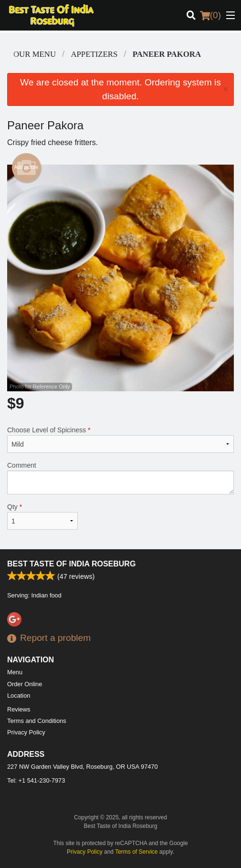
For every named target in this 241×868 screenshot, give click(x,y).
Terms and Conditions (37, 721)
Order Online (25, 684)
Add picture (26, 167)
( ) (210, 15)
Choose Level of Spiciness (120, 439)
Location (19, 695)
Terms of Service (136, 852)
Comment (120, 478)
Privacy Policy (26, 732)
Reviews (19, 709)
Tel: (36, 780)
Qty (42, 516)
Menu (15, 672)
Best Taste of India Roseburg (71, 564)
